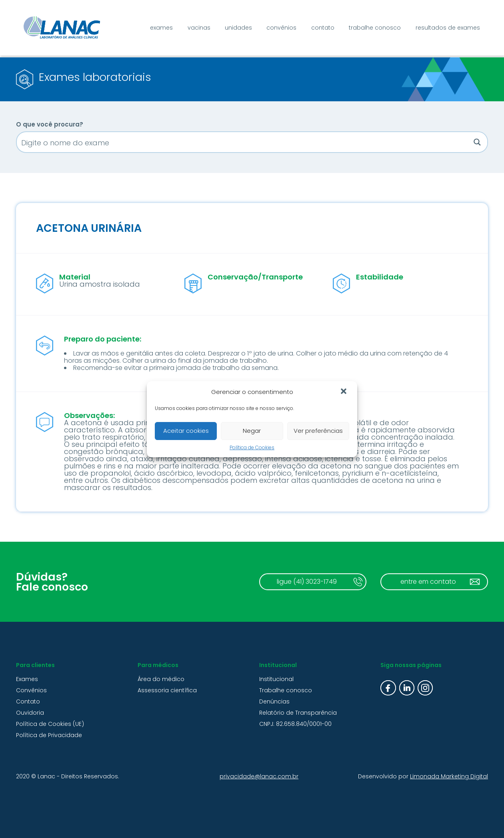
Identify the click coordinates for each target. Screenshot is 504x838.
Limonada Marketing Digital (449, 776)
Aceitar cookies (186, 431)
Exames (161, 28)
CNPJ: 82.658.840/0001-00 (295, 724)
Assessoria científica (167, 690)
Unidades (238, 28)
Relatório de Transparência (298, 713)
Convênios (281, 28)
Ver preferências (318, 431)
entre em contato (428, 582)
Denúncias (274, 701)
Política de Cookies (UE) (50, 724)
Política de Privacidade (49, 735)
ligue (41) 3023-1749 (307, 582)
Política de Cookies (252, 447)
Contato (323, 28)
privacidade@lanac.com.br (259, 776)
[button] (344, 392)
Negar (252, 431)
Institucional (276, 679)
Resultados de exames (448, 28)
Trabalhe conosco (375, 28)
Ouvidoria (30, 713)
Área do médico (161, 679)
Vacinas (199, 28)
